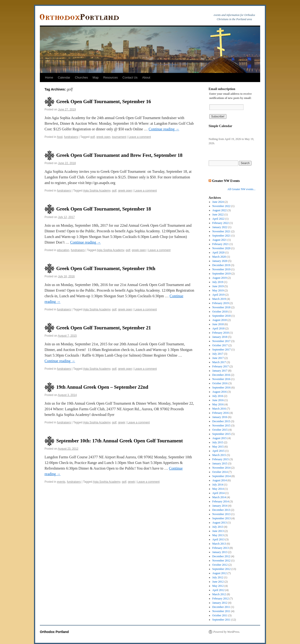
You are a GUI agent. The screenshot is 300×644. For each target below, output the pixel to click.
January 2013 (220, 552)
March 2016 (219, 409)
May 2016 (218, 404)
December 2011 (221, 607)
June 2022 (218, 215)
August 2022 (220, 210)
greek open (103, 137)
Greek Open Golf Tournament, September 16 (104, 102)
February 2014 (221, 501)
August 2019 (220, 278)
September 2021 (221, 236)
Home (49, 77)
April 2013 (218, 539)
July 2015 (218, 442)
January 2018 (220, 337)
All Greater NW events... (241, 189)
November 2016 (221, 379)
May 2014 (218, 489)
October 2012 (220, 565)
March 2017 (219, 362)
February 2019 (221, 303)
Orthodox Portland (54, 632)
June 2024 (218, 202)
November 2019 (221, 269)
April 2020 (218, 252)
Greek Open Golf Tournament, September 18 (104, 209)
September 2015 (221, 434)
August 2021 (220, 240)
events (61, 482)
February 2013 (221, 548)
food (60, 137)
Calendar (64, 77)
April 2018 (218, 328)
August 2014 (220, 480)
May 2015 (218, 447)
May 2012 (218, 586)
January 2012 (220, 603)
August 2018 (220, 320)
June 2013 (218, 531)
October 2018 (220, 312)
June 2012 (218, 582)
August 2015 (220, 438)
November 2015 (221, 426)
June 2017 (218, 358)
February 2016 (221, 413)
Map (96, 77)
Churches (81, 77)
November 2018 (221, 307)
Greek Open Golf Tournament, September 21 (104, 328)
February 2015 (221, 459)
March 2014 (219, 497)
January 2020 (220, 261)
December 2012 (221, 556)
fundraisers (71, 137)
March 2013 (219, 544)
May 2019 (218, 290)
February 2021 (221, 244)
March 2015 (219, 455)
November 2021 (221, 231)
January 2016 (220, 417)
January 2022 (220, 227)
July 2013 (218, 527)
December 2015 (221, 421)
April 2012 (218, 590)
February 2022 (221, 223)
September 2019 (221, 274)
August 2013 (220, 523)
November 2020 (221, 248)
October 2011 (220, 615)
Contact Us (130, 77)
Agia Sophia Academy (97, 191)
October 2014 (220, 472)
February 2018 (221, 333)
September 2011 (221, 620)
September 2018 (221, 316)
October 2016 (220, 383)
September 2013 (221, 518)
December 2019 (221, 265)
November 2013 (221, 514)
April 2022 (218, 219)
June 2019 (218, 286)
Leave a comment (140, 137)
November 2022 (221, 206)
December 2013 (221, 510)
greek (122, 422)
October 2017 (220, 345)
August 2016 (220, 392)
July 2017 (218, 354)
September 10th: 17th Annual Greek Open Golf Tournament (120, 441)
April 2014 (218, 493)
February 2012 (221, 599)
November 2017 (221, 341)
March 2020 (219, 257)
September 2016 (221, 388)
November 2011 (221, 611)
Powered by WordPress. (227, 632)
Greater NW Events (226, 181)
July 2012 (218, 577)
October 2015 (220, 430)
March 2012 (219, 594)
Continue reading (164, 129)
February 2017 (221, 366)
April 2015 (218, 451)
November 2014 (221, 468)
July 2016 (218, 396)
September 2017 (221, 350)
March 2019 (219, 299)
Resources (110, 77)
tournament (119, 137)
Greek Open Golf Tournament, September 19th (106, 268)
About (146, 77)
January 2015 (220, 463)
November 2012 (221, 561)
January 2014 (220, 506)
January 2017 (220, 371)
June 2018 (218, 324)
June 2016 (218, 400)
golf (92, 137)
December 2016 (221, 375)
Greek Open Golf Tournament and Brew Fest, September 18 (119, 155)
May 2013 (218, 535)
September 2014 (221, 476)
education (63, 250)
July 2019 (218, 282)
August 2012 (220, 573)
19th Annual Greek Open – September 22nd (102, 387)
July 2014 (218, 485)
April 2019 (218, 295)
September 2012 (221, 569)
